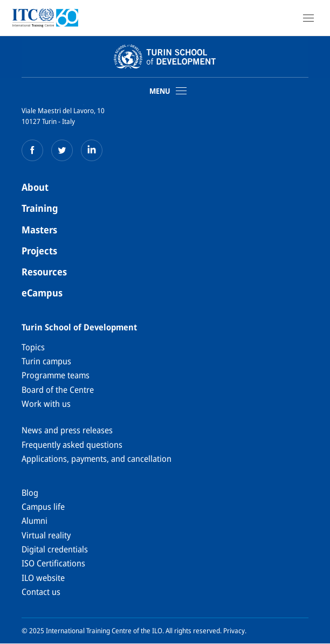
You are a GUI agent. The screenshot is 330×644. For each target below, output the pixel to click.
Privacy (234, 631)
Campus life (43, 507)
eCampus (42, 293)
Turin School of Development (79, 327)
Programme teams (56, 375)
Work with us (46, 404)
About (35, 187)
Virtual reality (46, 535)
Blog (30, 493)
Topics (33, 347)
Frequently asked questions (72, 445)
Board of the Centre (58, 390)
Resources (44, 272)
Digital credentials (55, 549)
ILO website (43, 578)
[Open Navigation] (308, 18)
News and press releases (67, 430)
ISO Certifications (53, 563)
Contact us (41, 592)
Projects (39, 251)
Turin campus (46, 361)
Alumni (35, 521)
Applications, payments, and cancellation (97, 459)
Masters (39, 230)
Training (40, 208)
